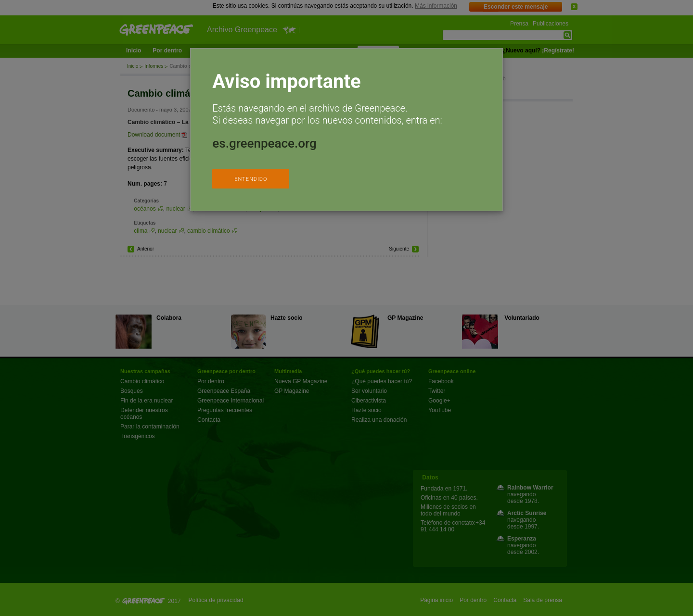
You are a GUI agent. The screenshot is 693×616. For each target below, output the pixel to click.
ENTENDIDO (251, 179)
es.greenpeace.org (264, 143)
